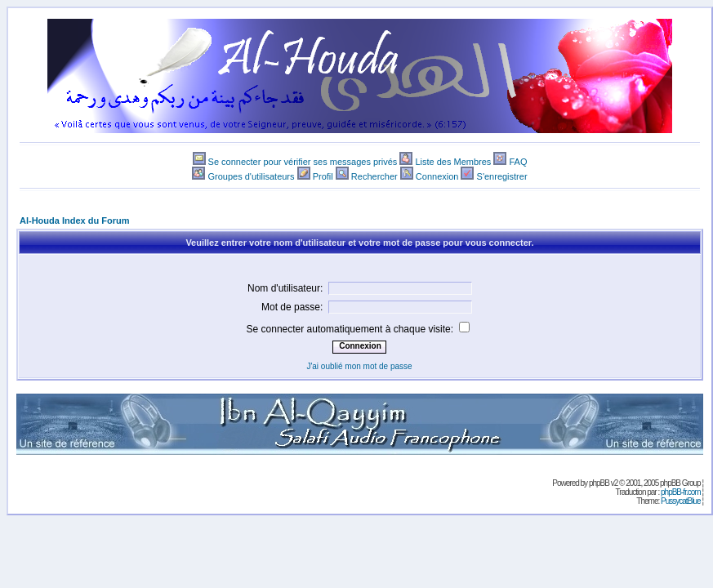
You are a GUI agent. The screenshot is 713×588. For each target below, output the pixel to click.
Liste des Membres (453, 162)
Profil (323, 176)
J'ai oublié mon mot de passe (359, 366)
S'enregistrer (502, 176)
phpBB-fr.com (681, 492)
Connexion (437, 176)
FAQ (518, 162)
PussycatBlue (681, 501)
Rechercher (374, 176)
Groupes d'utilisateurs (251, 176)
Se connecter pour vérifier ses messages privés (303, 162)
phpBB (599, 483)
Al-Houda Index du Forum (74, 220)
